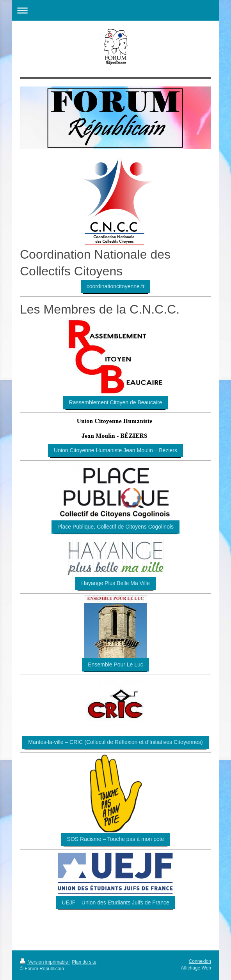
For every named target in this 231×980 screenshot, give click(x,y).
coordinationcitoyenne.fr (116, 286)
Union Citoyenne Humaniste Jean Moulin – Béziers (115, 450)
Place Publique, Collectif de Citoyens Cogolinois (115, 527)
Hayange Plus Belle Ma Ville (115, 583)
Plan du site (84, 962)
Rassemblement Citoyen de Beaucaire (116, 402)
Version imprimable (45, 962)
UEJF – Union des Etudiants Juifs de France (115, 902)
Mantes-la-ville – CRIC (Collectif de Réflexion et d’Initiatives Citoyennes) (115, 742)
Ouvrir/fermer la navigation (115, 10)
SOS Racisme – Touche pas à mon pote (116, 839)
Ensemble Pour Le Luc (115, 664)
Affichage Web (196, 968)
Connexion (200, 961)
